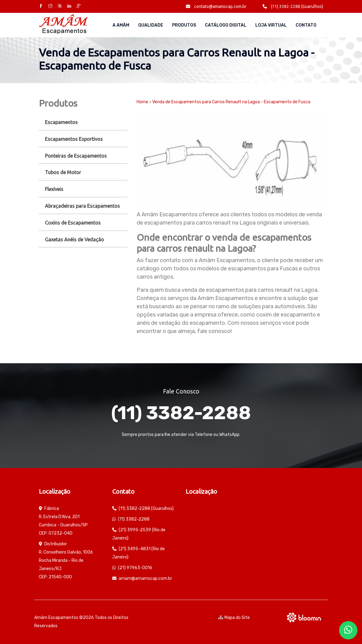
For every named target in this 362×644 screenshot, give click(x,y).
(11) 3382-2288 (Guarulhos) (293, 6)
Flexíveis (54, 189)
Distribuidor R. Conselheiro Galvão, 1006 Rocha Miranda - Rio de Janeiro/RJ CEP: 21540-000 (66, 560)
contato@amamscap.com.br (216, 6)
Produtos (184, 25)
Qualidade (151, 25)
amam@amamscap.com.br (145, 578)
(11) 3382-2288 (181, 413)
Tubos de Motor (63, 172)
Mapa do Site (234, 618)
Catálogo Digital (226, 25)
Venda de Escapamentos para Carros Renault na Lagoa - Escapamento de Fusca (231, 102)
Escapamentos (61, 122)
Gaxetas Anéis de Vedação (74, 240)
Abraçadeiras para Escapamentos (82, 206)
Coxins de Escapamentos (73, 223)
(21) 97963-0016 (135, 568)
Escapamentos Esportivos (74, 139)
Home (142, 102)
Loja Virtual (271, 25)
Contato (306, 25)
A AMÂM (121, 25)
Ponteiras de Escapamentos (76, 156)
